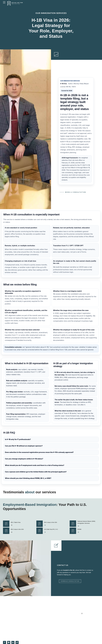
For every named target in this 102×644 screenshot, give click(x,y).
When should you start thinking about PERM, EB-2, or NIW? (28, 478)
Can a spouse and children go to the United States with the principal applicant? (36, 472)
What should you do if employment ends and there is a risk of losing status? (35, 465)
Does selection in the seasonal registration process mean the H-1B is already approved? (39, 452)
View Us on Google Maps (60, 617)
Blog (54, 621)
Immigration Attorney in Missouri (62, 633)
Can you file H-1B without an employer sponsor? (24, 446)
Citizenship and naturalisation (36, 617)
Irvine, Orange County (59, 629)
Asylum (30, 625)
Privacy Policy (57, 625)
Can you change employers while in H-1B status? (24, 459)
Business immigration (34, 614)
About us (55, 614)
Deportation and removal (35, 621)
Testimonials (56, 610)
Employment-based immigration (37, 610)
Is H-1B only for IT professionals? (18, 439)
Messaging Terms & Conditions (61, 636)
